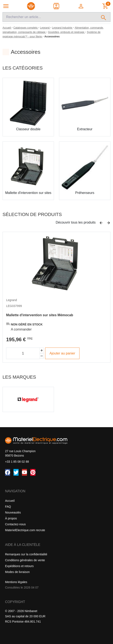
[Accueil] (7, 28)
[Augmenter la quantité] (42, 350)
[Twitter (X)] (16, 472)
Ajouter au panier (62, 353)
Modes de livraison (17, 572)
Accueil (10, 501)
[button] (81, 6)
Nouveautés (13, 512)
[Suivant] (108, 223)
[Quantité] (23, 353)
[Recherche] (50, 17)
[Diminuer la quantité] (42, 356)
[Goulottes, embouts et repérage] (67, 32)
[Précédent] (101, 223)
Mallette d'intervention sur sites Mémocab (40, 315)
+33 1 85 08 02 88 (17, 462)
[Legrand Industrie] (63, 28)
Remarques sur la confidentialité (26, 554)
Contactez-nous (15, 524)
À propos (11, 518)
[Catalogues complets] (26, 28)
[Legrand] (45, 28)
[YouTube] (24, 472)
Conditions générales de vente (25, 560)
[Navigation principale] (6, 6)
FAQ (8, 507)
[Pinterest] (33, 472)
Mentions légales (16, 582)
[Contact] (57, 6)
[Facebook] (8, 472)
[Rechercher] (104, 17)
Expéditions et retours (19, 566)
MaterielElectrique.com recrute (25, 530)
